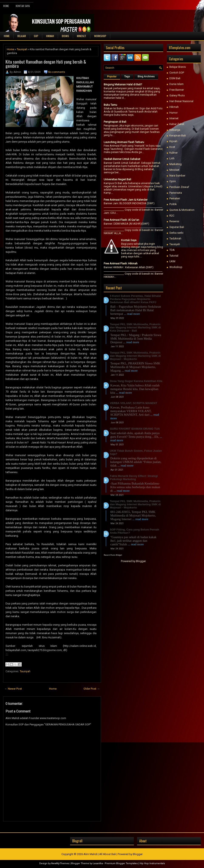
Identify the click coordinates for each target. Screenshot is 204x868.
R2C (172, 216)
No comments (57, 72)
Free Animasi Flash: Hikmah (121, 263)
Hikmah (174, 107)
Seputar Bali (177, 227)
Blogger (141, 561)
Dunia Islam (176, 84)
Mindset (174, 170)
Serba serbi (176, 233)
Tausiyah (22, 49)
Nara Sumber (177, 176)
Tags (127, 76)
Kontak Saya (23, 6)
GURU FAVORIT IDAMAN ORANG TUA (135, 429)
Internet (174, 118)
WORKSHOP (100, 36)
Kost (172, 147)
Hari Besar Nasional (181, 101)
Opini (173, 181)
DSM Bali (175, 78)
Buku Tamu (110, 105)
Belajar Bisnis (178, 67)
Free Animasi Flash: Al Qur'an (121, 220)
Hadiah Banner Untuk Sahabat (122, 159)
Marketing (176, 164)
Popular (112, 76)
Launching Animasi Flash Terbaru (124, 142)
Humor (174, 113)
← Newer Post (13, 689)
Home (6, 6)
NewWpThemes (60, 863)
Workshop (176, 267)
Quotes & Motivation (182, 210)
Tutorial (174, 256)
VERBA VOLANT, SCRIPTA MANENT (134, 403)
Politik (173, 204)
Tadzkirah (175, 238)
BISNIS (65, 36)
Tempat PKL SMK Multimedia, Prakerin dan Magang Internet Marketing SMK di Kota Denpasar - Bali (135, 327)
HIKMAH (50, 36)
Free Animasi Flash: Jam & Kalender (126, 200)
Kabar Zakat (177, 124)
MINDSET (82, 36)
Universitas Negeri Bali (117, 179)
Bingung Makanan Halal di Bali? (123, 84)
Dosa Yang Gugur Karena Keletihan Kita (136, 381)
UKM (172, 261)
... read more (132, 314)
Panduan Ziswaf (179, 187)
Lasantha (98, 863)
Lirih (172, 158)
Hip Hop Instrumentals (152, 863)
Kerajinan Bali (178, 135)
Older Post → (92, 689)
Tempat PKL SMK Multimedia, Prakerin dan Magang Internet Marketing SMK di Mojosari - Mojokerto (135, 356)
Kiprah (173, 141)
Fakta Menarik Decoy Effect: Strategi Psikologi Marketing (134, 478)
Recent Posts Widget (113, 555)
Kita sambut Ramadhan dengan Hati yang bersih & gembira (46, 64)
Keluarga (175, 130)
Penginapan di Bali (115, 122)
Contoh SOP (177, 73)
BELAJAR (22, 36)
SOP (36, 36)
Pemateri (175, 198)
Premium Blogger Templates (121, 863)
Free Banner (177, 90)
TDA (172, 250)
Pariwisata (176, 193)
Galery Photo (177, 95)
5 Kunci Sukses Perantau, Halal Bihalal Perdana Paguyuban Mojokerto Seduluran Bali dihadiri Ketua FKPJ (135, 299)
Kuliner (174, 153)
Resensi (174, 221)
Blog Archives (146, 76)
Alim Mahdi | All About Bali (100, 854)
